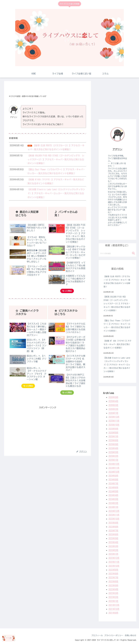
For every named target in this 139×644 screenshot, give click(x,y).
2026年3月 (113, 405)
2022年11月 (114, 562)
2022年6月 (113, 582)
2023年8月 (113, 527)
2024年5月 (113, 491)
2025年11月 (114, 421)
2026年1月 (113, 413)
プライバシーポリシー (112, 635)
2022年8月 (113, 574)
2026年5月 (113, 397)
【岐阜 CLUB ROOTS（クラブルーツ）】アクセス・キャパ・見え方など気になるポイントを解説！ (117, 282)
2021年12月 (114, 605)
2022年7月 (113, 578)
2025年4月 (113, 448)
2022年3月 (113, 593)
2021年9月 (113, 613)
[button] (133, 253)
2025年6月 (113, 440)
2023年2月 (113, 550)
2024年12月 (114, 464)
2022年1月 (113, 601)
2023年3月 (113, 546)
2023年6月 (113, 534)
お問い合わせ (130, 635)
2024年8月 (113, 480)
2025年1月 (113, 460)
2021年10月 (114, 609)
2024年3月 (113, 499)
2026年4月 (113, 401)
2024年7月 (113, 484)
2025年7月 (113, 436)
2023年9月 (113, 523)
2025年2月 (113, 456)
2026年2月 (113, 409)
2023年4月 (113, 542)
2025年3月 (113, 452)
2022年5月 (113, 585)
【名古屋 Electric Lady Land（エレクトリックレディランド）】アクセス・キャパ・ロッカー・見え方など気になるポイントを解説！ (117, 365)
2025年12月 (114, 417)
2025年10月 (114, 425)
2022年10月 (114, 566)
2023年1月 (113, 554)
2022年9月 (113, 570)
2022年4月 (113, 589)
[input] (117, 253)
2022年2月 (113, 597)
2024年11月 (114, 468)
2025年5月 (113, 444)
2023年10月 (114, 519)
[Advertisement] (48, 429)
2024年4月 (113, 495)
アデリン (117, 149)
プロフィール (94, 635)
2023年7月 (113, 531)
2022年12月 (114, 558)
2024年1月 (113, 507)
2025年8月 (113, 433)
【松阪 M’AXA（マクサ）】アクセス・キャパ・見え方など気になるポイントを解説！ (117, 344)
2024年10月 (114, 472)
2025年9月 (113, 429)
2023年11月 (114, 515)
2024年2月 (113, 503)
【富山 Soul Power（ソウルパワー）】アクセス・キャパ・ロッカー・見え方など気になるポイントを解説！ (117, 326)
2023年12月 (114, 511)
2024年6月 (113, 488)
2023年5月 (113, 538)
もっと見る (67, 291)
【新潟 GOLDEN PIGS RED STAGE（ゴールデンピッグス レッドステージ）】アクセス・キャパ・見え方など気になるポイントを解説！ (117, 304)
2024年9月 (113, 476)
